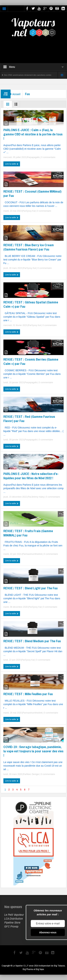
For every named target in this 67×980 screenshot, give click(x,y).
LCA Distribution (14, 918)
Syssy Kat (31, 211)
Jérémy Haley (38, 497)
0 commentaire (48, 157)
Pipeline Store (12, 922)
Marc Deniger (33, 774)
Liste (16, 105)
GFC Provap (11, 926)
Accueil (16, 94)
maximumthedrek (34, 554)
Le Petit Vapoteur (14, 915)
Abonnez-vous (48, 932)
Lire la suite (12, 164)
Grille (8, 105)
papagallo (35, 157)
